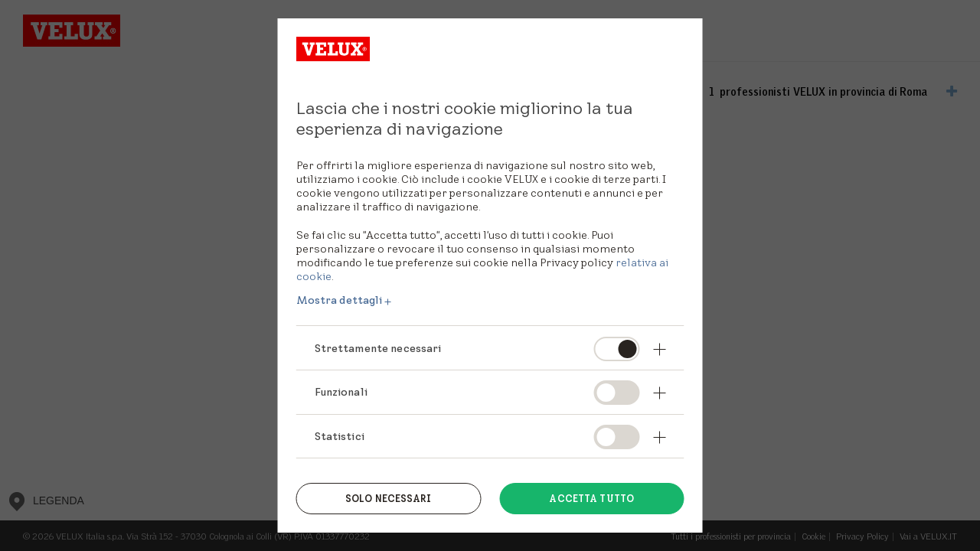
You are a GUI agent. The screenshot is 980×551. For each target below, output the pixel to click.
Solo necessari (389, 499)
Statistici (340, 436)
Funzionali (341, 392)
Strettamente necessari (378, 348)
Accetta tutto (591, 499)
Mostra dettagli (340, 300)
